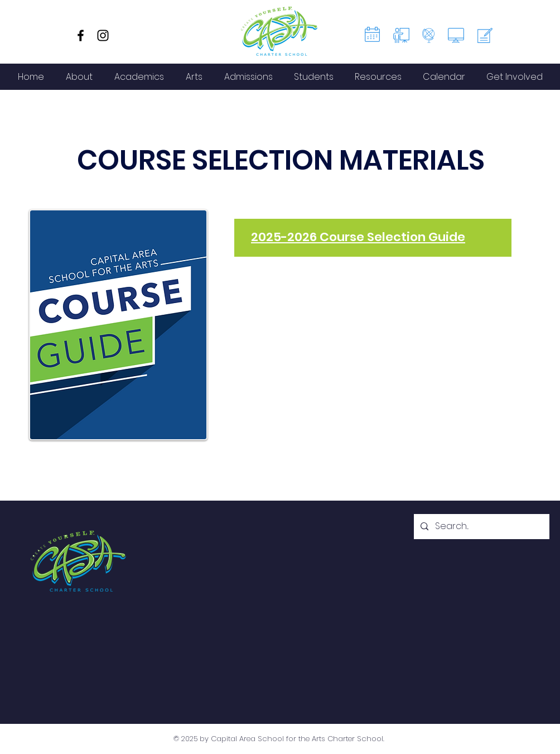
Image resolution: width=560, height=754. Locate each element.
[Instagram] (103, 35)
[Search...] (481, 527)
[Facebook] (81, 35)
